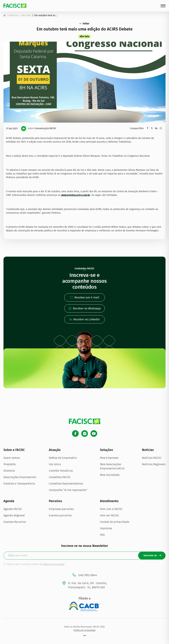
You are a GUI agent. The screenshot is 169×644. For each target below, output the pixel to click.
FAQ (102, 535)
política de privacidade (54, 564)
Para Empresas (109, 458)
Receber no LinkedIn (84, 319)
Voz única (55, 464)
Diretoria (9, 471)
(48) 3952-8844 (84, 575)
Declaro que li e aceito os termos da (36, 564)
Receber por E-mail (85, 297)
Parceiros (55, 501)
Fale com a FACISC (111, 509)
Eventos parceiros (60, 515)
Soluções (106, 450)
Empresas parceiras (61, 509)
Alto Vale (26, 15)
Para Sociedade (110, 475)
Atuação (55, 450)
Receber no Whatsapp (85, 308)
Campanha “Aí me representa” (68, 490)
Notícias (13, 15)
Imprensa (106, 528)
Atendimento (109, 501)
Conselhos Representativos (66, 484)
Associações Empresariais (20, 477)
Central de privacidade (115, 522)
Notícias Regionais (154, 464)
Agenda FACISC (13, 509)
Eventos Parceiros (15, 522)
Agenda (9, 501)
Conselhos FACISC (60, 477)
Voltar (84, 24)
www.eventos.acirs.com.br (76, 195)
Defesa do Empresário (63, 458)
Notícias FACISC (152, 458)
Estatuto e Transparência (19, 484)
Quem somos (12, 458)
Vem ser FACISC (110, 515)
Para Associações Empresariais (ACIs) (112, 466)
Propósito (10, 464)
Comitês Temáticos (61, 471)
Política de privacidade (85, 630)
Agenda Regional (14, 515)
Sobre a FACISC (14, 450)
